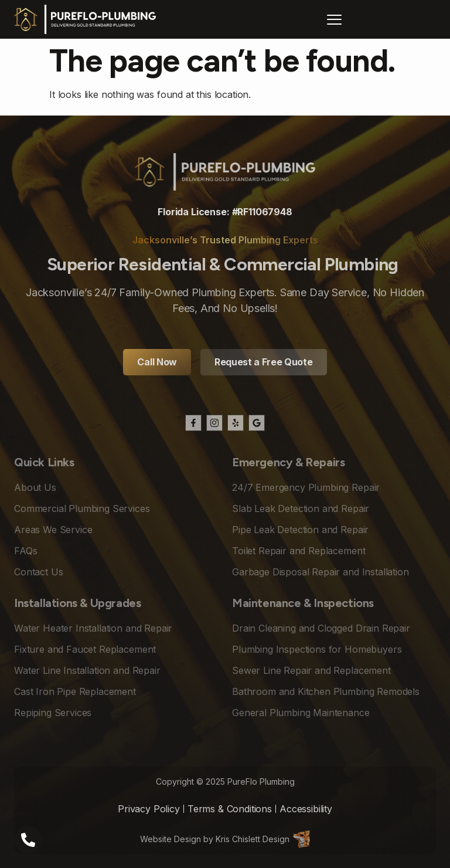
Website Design (171, 839)
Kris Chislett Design (253, 839)
